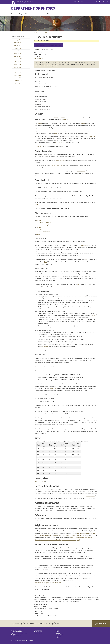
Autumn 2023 (18, 67)
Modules (67, 119)
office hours (60, 143)
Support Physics (101, 624)
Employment (59, 636)
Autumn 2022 (18, 78)
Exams (38, 234)
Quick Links (90, 2)
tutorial (63, 117)
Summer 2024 (18, 59)
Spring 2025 (17, 51)
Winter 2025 (17, 53)
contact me (54, 317)
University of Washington (20, 641)
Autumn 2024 (18, 56)
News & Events (48, 14)
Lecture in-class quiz (44, 225)
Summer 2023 (44, 33)
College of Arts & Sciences (80, 2)
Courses (38, 33)
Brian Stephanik (38, 58)
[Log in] (104, 2)
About (67, 14)
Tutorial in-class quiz (44, 232)
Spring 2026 (17, 40)
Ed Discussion (92, 136)
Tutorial (39, 227)
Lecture (39, 220)
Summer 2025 (18, 48)
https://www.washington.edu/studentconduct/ (48, 583)
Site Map (58, 633)
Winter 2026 (17, 43)
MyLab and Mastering (80, 296)
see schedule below (84, 245)
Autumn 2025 (18, 45)
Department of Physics (33, 8)
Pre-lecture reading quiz (45, 222)
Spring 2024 (17, 62)
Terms (58, 632)
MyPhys (99, 2)
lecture (56, 117)
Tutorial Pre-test (43, 229)
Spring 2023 (17, 72)
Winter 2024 (17, 64)
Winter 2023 (17, 75)
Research (37, 14)
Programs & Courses (25, 14)
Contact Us (58, 637)
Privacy (58, 630)
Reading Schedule (41, 481)
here (36, 204)
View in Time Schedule (55, 45)
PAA (86, 260)
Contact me (38, 147)
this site (94, 315)
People (13, 14)
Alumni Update (59, 635)
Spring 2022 (17, 83)
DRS (69, 511)
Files (46, 262)
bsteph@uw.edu (60, 161)
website (40, 123)
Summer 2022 (18, 81)
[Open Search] (108, 2)
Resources (59, 14)
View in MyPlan (40, 45)
